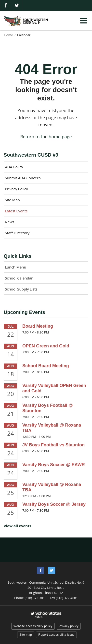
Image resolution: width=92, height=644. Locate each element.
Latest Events (16, 211)
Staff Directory (17, 233)
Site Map (12, 200)
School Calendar (19, 278)
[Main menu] (83, 21)
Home (8, 35)
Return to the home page (46, 137)
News (10, 222)
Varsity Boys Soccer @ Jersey (54, 504)
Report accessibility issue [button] (56, 635)
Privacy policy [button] (69, 626)
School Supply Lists (21, 289)
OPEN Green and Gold (46, 346)
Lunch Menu (16, 267)
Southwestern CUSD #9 (31, 155)
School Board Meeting (46, 366)
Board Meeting (38, 326)
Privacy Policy (16, 189)
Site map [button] (26, 635)
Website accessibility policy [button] (33, 626)
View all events (17, 526)
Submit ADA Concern (23, 178)
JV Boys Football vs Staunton (53, 445)
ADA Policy (14, 167)
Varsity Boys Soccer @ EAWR (54, 465)
